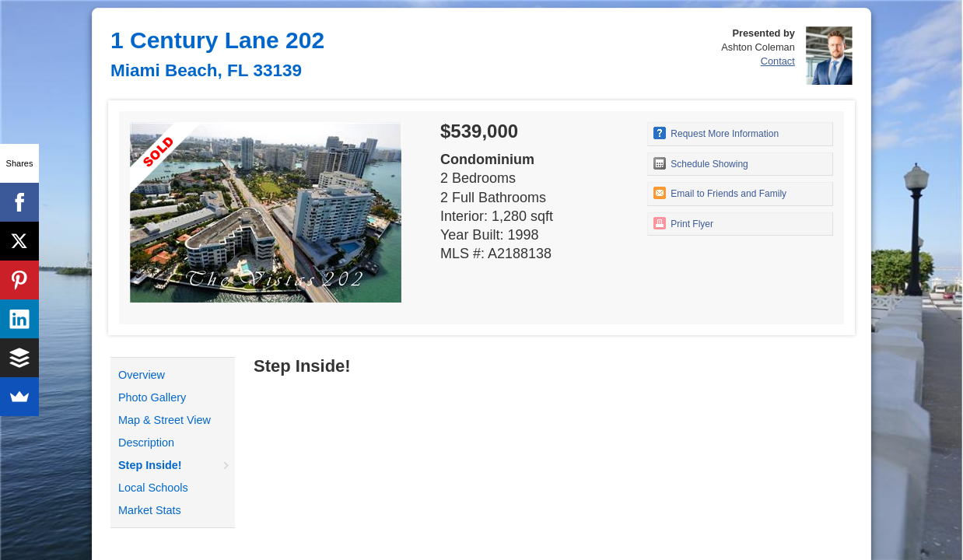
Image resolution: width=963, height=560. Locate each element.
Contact (778, 61)
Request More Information (716, 133)
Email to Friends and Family (720, 193)
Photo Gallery (152, 397)
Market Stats (150, 510)
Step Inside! (150, 465)
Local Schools (153, 488)
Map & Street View (165, 420)
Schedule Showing (701, 163)
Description (146, 443)
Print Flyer (683, 223)
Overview (142, 375)
